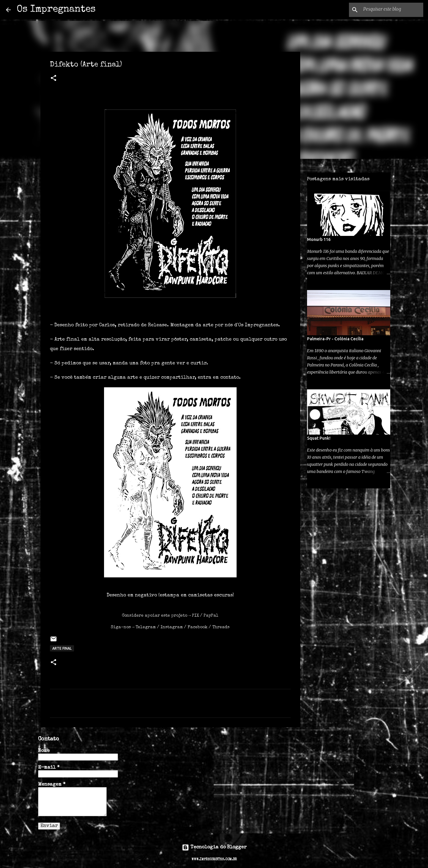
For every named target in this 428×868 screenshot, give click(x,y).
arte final (62, 648)
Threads (221, 627)
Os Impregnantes (56, 10)
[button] (53, 79)
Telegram (146, 627)
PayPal (211, 616)
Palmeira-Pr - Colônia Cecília (335, 339)
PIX (195, 616)
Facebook (198, 627)
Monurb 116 (319, 239)
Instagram (172, 627)
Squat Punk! (319, 438)
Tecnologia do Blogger (214, 847)
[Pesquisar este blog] (392, 10)
